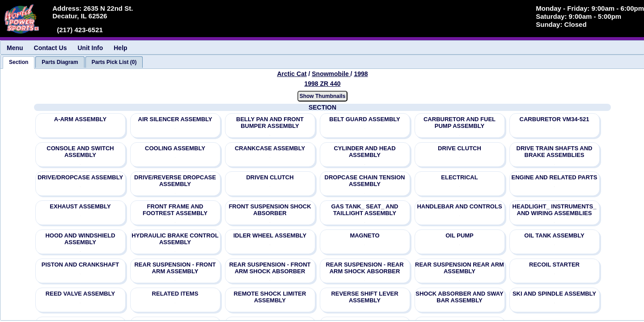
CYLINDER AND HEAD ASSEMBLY (364, 152)
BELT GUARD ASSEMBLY (364, 119)
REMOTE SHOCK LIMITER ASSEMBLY (270, 297)
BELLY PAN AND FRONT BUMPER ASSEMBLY (270, 123)
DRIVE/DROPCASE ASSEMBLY (80, 177)
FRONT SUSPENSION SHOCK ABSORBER (270, 210)
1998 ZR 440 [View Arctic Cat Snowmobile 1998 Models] (323, 84)
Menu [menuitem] (15, 48)
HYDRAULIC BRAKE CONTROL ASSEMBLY (175, 239)
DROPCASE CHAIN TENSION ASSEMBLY (365, 181)
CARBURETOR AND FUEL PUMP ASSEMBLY (460, 123)
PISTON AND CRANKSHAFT (80, 265)
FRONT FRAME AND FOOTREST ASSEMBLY (175, 210)
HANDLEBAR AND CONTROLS (459, 206)
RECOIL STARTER (554, 265)
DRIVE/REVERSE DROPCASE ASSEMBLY (175, 181)
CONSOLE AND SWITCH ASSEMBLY (80, 152)
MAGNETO (364, 235)
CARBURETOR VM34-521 (555, 119)
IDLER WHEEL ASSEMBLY (270, 235)
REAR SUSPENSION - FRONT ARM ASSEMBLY (175, 268)
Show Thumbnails (323, 96)
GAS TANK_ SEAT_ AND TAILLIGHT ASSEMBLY (365, 210)
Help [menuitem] (120, 48)
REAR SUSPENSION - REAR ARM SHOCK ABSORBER (364, 268)
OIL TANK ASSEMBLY (554, 235)
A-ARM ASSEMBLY (80, 119)
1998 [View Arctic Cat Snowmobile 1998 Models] (361, 74)
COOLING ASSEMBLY (175, 148)
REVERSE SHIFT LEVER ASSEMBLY (364, 297)
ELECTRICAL (459, 177)
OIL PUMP (460, 235)
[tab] (19, 63)
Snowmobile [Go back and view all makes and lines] (331, 74)
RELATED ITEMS (175, 294)
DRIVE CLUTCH (460, 148)
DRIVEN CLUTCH (270, 177)
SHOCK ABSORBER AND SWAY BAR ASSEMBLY (459, 297)
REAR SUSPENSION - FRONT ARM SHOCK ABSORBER (270, 268)
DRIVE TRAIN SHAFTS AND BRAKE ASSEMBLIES (555, 152)
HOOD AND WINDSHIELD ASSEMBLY (80, 239)
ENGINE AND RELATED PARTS (555, 177)
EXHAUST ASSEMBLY (80, 206)
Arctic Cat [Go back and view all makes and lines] (292, 74)
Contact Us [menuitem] (51, 48)
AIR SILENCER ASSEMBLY (175, 119)
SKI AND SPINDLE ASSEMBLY (554, 294)
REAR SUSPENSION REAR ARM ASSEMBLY (460, 268)
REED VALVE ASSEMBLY (80, 294)
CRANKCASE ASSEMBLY (270, 148)
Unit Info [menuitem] (90, 48)
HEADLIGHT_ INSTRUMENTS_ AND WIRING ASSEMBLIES (555, 210)
